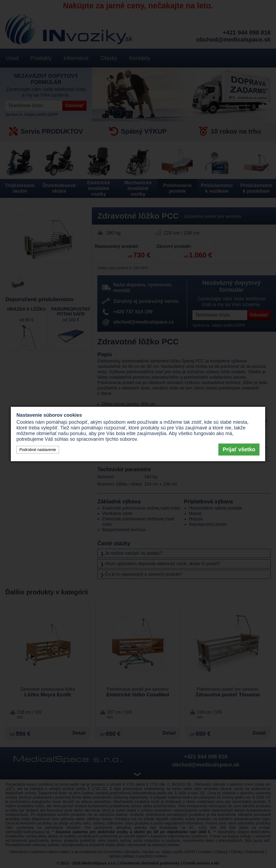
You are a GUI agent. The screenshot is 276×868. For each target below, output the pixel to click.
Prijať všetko (239, 449)
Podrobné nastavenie (38, 450)
